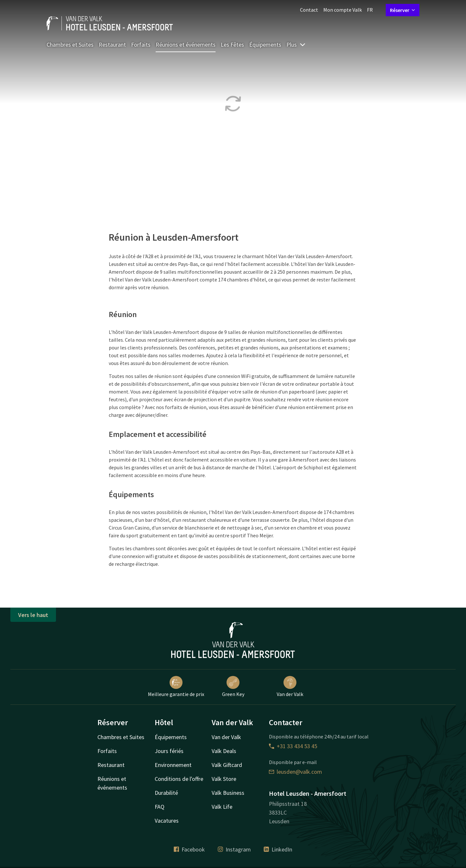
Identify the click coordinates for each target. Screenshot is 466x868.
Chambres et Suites (70, 45)
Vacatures (167, 821)
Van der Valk (290, 687)
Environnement (173, 765)
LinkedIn (278, 849)
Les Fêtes (232, 45)
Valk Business (228, 793)
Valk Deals (224, 751)
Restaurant (112, 45)
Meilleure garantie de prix (176, 687)
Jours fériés (169, 751)
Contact (309, 10)
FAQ (160, 807)
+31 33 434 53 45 (293, 746)
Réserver (403, 10)
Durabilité (166, 793)
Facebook (189, 849)
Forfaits (141, 45)
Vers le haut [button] (33, 615)
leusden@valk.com (295, 772)
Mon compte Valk (343, 10)
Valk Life (222, 807)
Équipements (265, 45)
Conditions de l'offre (179, 779)
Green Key (233, 687)
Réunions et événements (186, 45)
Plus (296, 45)
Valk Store (224, 779)
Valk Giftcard (227, 765)
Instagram (234, 849)
